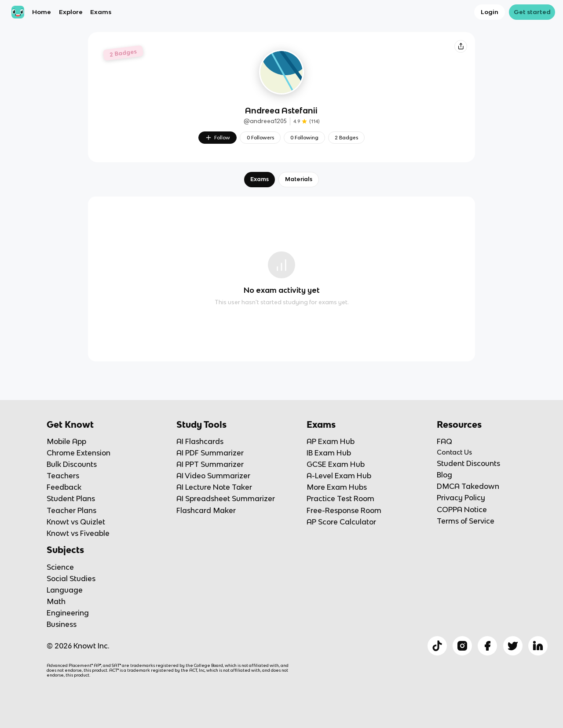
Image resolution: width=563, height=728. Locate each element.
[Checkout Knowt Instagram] (462, 646)
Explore (71, 12)
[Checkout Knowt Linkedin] (538, 646)
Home (42, 12)
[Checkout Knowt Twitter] (513, 646)
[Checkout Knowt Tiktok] (437, 646)
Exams (101, 12)
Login (490, 12)
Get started (532, 12)
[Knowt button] (461, 46)
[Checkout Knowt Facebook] (487, 646)
